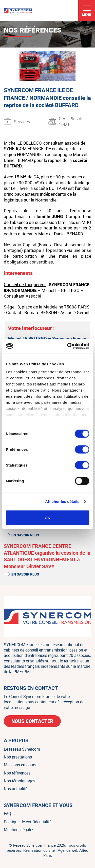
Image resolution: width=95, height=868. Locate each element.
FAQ (7, 814)
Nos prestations (18, 757)
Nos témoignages (20, 781)
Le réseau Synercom (22, 749)
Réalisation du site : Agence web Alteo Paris (56, 853)
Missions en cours (20, 765)
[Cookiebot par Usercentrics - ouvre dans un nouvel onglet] (68, 346)
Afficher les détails (62, 501)
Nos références (17, 773)
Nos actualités (17, 789)
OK (48, 517)
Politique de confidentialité (28, 822)
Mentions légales (19, 830)
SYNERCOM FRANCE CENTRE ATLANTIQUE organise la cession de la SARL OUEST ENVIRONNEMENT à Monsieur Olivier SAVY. (47, 556)
